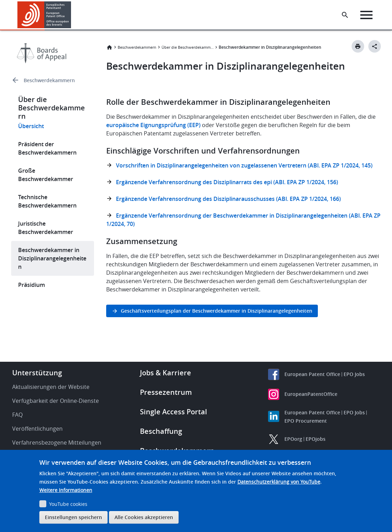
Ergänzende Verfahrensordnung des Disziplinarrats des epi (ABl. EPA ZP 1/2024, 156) (227, 182)
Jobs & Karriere (166, 373)
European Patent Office (312, 374)
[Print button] (358, 46)
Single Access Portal (174, 412)
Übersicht (31, 126)
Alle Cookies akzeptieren (144, 517)
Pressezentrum (166, 392)
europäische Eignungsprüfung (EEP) (153, 125)
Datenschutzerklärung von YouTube (279, 482)
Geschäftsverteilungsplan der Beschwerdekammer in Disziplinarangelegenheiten (217, 311)
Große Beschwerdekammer (46, 175)
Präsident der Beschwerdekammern (47, 148)
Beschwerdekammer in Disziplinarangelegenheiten (52, 258)
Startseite (109, 47)
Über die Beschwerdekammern (188, 47)
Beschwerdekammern (49, 80)
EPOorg (293, 439)
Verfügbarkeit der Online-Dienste (56, 401)
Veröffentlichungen (37, 429)
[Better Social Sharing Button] (375, 46)
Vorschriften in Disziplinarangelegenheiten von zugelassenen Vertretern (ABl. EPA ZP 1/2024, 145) (244, 165)
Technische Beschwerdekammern (47, 201)
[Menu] (366, 15)
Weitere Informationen (66, 490)
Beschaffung (161, 431)
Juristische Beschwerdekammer (46, 228)
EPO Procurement (306, 421)
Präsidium (32, 285)
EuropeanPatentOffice (311, 394)
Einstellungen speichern (73, 517)
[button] (72, 15)
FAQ (17, 415)
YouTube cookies (68, 504)
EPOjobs (316, 439)
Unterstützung (37, 373)
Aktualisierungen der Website (51, 387)
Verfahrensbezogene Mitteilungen (57, 443)
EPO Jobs (354, 374)
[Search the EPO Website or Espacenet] (345, 15)
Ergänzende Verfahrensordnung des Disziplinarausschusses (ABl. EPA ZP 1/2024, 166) (228, 199)
